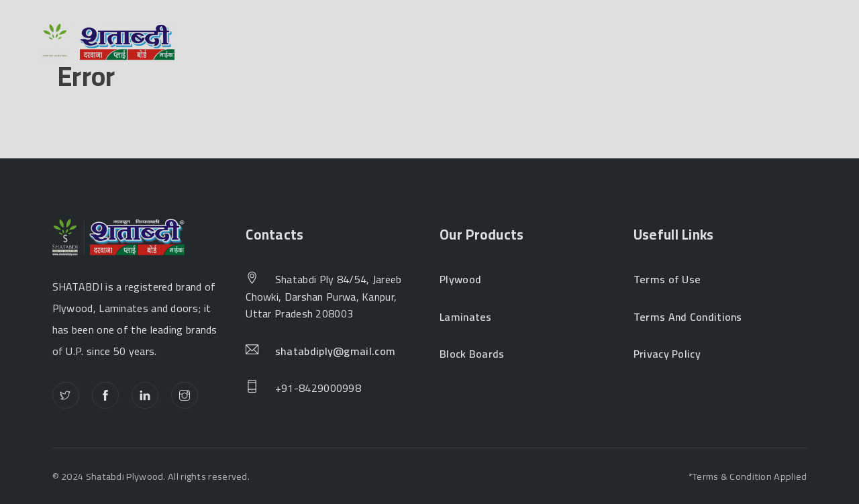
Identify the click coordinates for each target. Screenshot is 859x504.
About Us (319, 43)
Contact (661, 43)
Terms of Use (667, 280)
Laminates (466, 317)
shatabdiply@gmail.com (335, 352)
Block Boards (472, 354)
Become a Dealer (548, 43)
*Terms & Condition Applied (748, 476)
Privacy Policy (667, 354)
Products (423, 43)
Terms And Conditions (688, 317)
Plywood (460, 280)
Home (235, 43)
